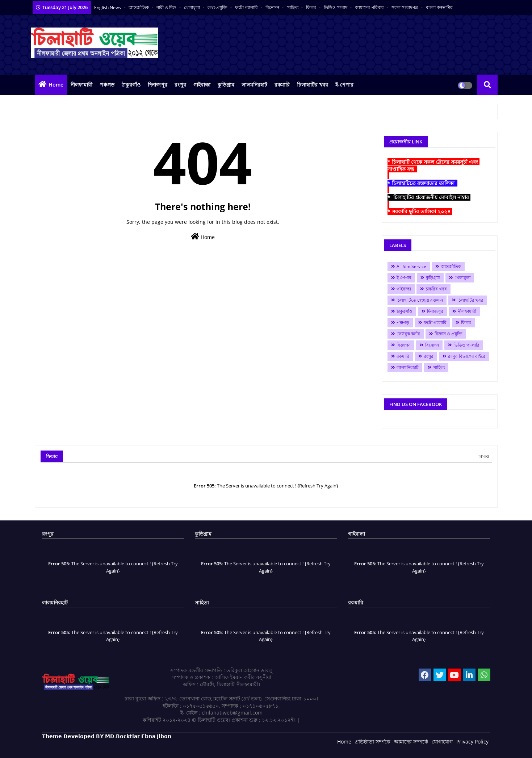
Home (56, 85)
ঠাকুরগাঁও (131, 85)
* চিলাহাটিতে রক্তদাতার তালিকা (422, 183)
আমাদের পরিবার (370, 7)
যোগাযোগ (442, 742)
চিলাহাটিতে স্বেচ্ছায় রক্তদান (420, 300)
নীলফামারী (81, 85)
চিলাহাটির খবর (313, 85)
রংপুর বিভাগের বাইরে (467, 356)
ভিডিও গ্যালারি (466, 345)
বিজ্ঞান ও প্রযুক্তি (449, 334)
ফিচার (312, 7)
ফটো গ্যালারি (247, 7)
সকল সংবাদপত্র (405, 7)
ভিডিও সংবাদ (336, 7)
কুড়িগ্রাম (226, 85)
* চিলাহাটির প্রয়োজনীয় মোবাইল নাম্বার (429, 197)
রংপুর (180, 85)
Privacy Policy (472, 742)
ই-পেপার (344, 85)
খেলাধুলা (192, 7)
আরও (484, 456)
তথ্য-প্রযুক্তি (218, 7)
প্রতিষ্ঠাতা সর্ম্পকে (373, 742)
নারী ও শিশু (167, 7)
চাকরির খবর (436, 289)
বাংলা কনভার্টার (439, 7)
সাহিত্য (293, 7)
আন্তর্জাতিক (139, 7)
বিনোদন (273, 7)
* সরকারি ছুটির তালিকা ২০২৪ (420, 211)
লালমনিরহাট (254, 85)
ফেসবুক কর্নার (408, 334)
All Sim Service (411, 266)
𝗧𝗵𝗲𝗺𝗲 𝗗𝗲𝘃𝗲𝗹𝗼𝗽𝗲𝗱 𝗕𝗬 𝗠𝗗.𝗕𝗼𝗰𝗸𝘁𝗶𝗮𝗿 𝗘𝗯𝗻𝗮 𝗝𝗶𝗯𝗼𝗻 (107, 736)
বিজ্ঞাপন (404, 345)
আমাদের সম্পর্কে (411, 742)
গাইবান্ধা (202, 85)
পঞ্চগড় (107, 85)
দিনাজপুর (158, 85)
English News (108, 7)
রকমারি (282, 85)
